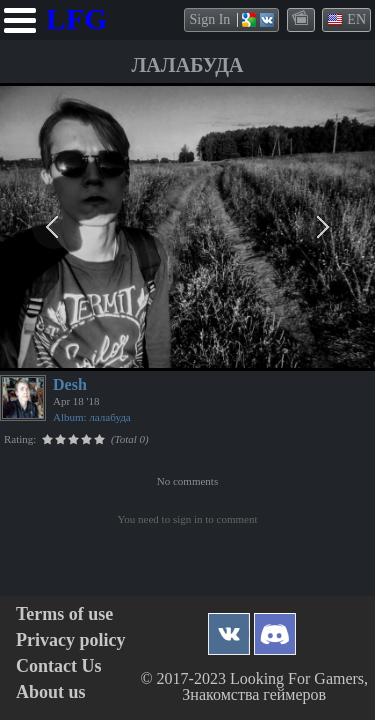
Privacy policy (70, 640)
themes (302, 19)
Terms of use (64, 614)
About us (51, 692)
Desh (70, 384)
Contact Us (59, 666)
